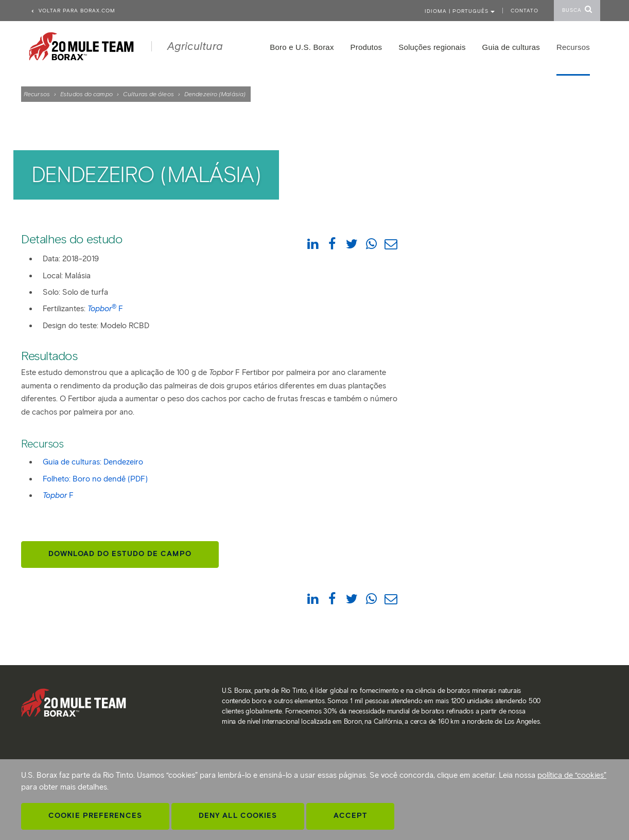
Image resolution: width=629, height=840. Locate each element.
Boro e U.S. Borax (302, 47)
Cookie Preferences (95, 816)
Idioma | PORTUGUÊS (460, 11)
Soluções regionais (432, 47)
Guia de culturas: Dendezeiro (93, 462)
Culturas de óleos (148, 94)
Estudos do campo (86, 94)
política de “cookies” (572, 775)
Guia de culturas (511, 47)
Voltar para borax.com (73, 11)
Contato (525, 11)
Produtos (366, 47)
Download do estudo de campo (120, 554)
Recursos (37, 94)
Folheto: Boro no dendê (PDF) (95, 479)
